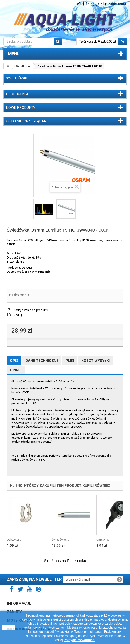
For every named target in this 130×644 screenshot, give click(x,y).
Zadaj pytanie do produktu (31, 310)
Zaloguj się (94, 4)
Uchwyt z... (14, 540)
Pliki (70, 361)
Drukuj (18, 315)
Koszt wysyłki (96, 361)
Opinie (16, 370)
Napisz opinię (19, 295)
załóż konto (117, 4)
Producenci (17, 94)
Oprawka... (103, 540)
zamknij (9, 628)
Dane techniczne (42, 361)
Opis (14, 361)
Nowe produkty (21, 108)
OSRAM (27, 268)
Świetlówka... (60, 540)
